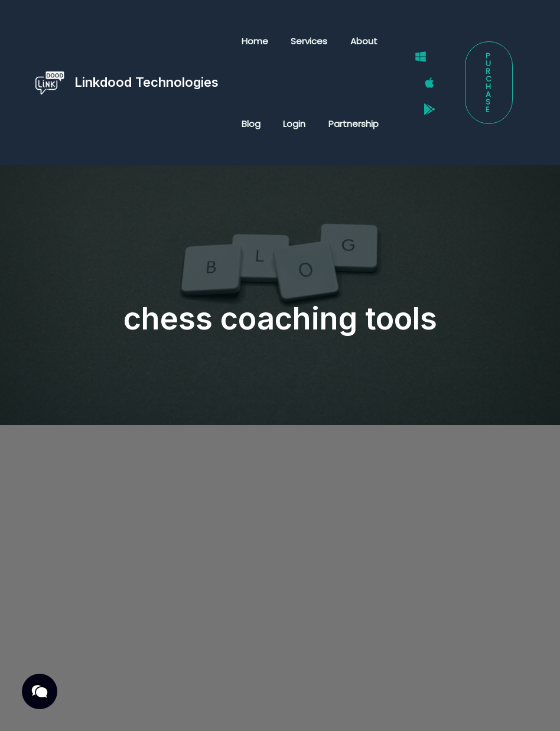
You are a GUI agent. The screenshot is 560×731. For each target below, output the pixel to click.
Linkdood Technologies (146, 82)
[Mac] (424, 83)
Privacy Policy (78, 694)
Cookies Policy (139, 708)
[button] (488, 83)
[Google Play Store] (424, 98)
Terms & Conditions (172, 694)
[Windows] (415, 68)
